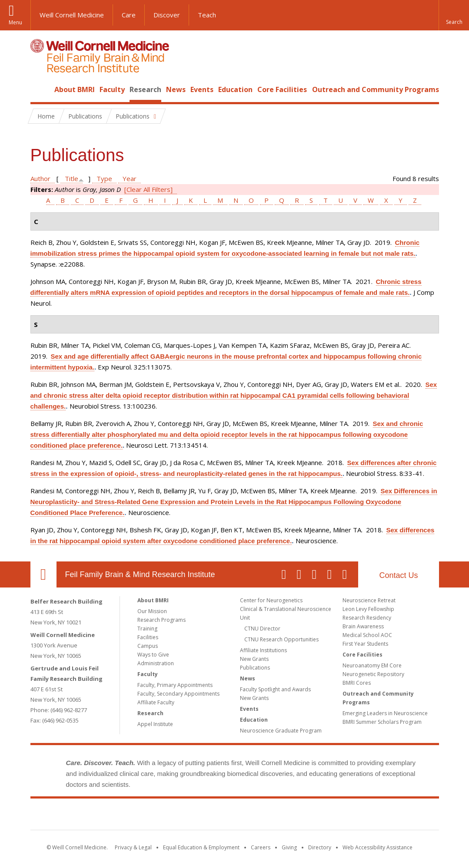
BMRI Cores (357, 683)
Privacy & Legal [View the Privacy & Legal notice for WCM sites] (133, 847)
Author (40, 178)
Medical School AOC (367, 635)
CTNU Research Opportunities (281, 639)
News (176, 89)
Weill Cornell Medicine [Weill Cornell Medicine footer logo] (171, 816)
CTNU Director (262, 629)
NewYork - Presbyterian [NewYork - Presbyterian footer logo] (307, 816)
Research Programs (161, 620)
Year (130, 178)
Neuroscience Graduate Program (281, 731)
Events (202, 89)
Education (235, 89)
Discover (167, 15)
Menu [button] (15, 22)
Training (147, 629)
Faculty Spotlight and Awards (275, 689)
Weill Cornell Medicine (72, 15)
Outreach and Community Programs (376, 89)
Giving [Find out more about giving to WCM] (289, 847)
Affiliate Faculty (156, 702)
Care (129, 15)
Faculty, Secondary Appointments (178, 694)
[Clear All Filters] (148, 189)
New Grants (254, 659)
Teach (207, 15)
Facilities (148, 637)
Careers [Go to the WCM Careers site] (261, 847)
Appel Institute (155, 724)
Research (145, 89)
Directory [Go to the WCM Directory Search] (320, 847)
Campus (148, 646)
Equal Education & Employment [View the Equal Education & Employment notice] (201, 847)
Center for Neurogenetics (271, 600)
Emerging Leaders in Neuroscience (385, 713)
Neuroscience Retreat (369, 600)
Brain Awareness (363, 626)
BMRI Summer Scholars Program (382, 722)
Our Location (43, 574)
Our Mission (152, 611)
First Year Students (365, 644)
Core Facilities (282, 89)
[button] (454, 15)
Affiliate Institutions (263, 650)
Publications (255, 668)
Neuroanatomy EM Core (372, 665)
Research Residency (367, 618)
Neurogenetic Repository (373, 674)
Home (40, 89)
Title (72, 178)
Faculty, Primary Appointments (175, 685)
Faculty (112, 89)
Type (104, 178)
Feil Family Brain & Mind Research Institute (140, 574)
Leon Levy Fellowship (368, 609)
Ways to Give (153, 655)
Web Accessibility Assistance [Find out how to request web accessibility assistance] (378, 847)
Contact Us (398, 575)
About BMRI (75, 89)
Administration (156, 663)
